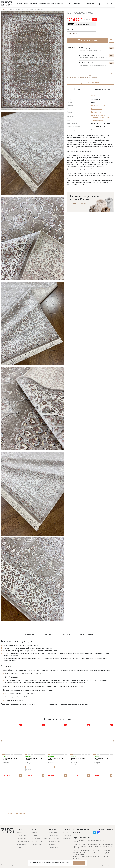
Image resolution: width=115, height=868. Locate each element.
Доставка (35, 835)
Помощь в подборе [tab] (102, 89)
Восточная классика (99, 115)
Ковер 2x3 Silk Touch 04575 (55, 759)
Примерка (35, 832)
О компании (53, 832)
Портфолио (42, 4)
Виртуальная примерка (90, 83)
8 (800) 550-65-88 (74, 4)
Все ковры (20, 832)
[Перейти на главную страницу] (7, 4)
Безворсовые (21, 844)
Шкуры (19, 847)
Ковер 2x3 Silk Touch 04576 (101, 759)
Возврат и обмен (55, 841)
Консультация (36, 844)
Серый (94, 120)
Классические (97, 109)
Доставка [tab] (48, 634)
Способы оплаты (55, 838)
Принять (79, 863)
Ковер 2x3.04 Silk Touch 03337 (34, 759)
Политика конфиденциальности (103, 865)
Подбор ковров (37, 841)
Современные (21, 835)
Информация (33, 4)
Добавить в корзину (88, 40)
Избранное (108, 4)
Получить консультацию (80, 203)
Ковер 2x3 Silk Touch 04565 (78, 759)
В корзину (20, 775)
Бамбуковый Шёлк (98, 106)
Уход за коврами (55, 847)
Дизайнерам (54, 835)
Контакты (51, 4)
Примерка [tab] (30, 634)
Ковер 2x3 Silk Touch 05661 (10, 759)
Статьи (65, 832)
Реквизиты (66, 838)
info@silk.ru (77, 832)
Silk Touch (95, 96)
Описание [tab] (79, 89)
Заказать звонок (89, 4)
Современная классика (100, 117)
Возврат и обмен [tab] (85, 634)
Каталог (20, 4)
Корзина (112, 4)
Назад (4, 9)
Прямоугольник (97, 112)
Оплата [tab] (67, 634)
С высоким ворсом (23, 841)
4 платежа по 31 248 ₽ (82, 24)
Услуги (26, 4)
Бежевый (100, 120)
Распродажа (59, 4)
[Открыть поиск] (104, 4)
